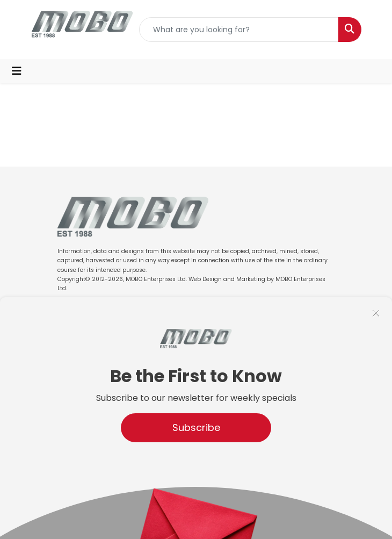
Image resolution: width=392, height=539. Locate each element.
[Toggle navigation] (17, 71)
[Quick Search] (239, 30)
